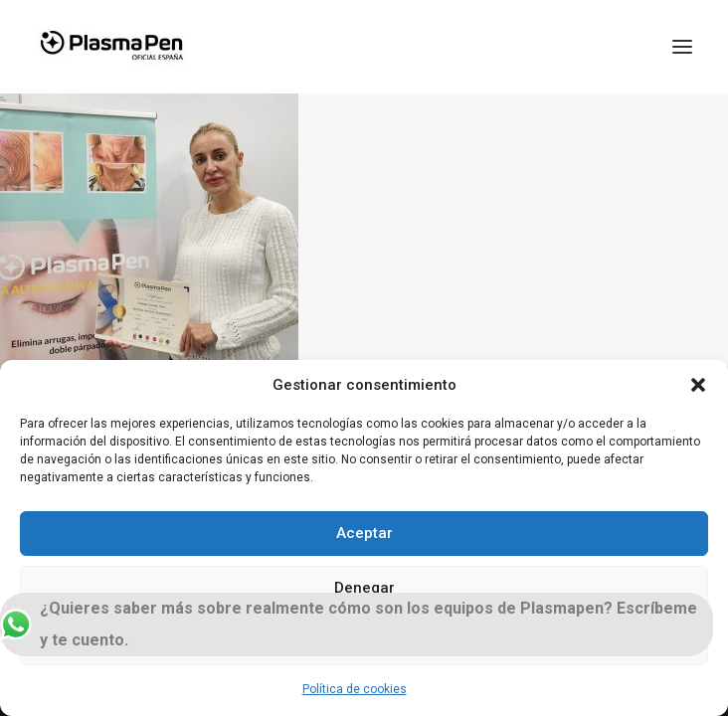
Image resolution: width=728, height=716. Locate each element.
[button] (698, 385)
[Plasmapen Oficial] (111, 47)
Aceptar (364, 533)
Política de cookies (355, 689)
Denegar (364, 588)
